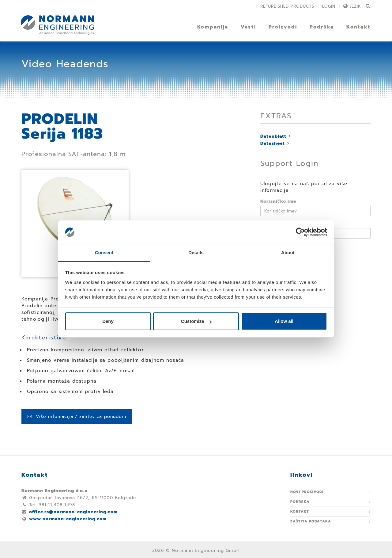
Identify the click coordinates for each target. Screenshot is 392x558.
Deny (108, 321)
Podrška (322, 27)
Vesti (249, 27)
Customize (196, 321)
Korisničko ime (278, 201)
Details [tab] (196, 252)
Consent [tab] (104, 252)
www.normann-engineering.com (68, 519)
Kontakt (358, 27)
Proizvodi (283, 27)
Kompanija (213, 27)
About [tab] (288, 252)
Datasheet (273, 143)
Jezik (355, 6)
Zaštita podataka (311, 521)
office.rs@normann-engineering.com (73, 512)
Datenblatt (273, 136)
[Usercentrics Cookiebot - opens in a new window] (300, 232)
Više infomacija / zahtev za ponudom (77, 417)
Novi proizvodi (307, 492)
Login (329, 6)
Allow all (284, 321)
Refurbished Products (287, 6)
